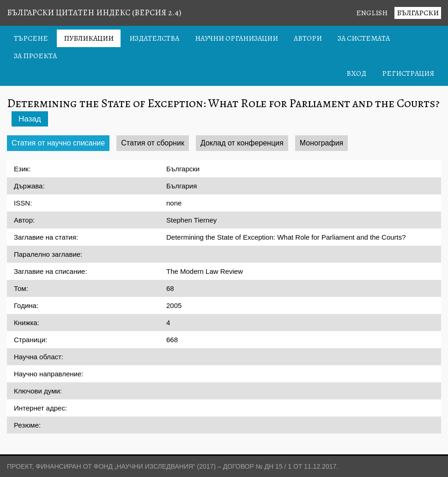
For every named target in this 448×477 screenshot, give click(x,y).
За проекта (35, 56)
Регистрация (408, 73)
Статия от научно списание (58, 143)
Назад (30, 119)
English (372, 13)
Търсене (31, 38)
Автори (308, 38)
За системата (364, 38)
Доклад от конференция (242, 143)
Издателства (154, 38)
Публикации (89, 38)
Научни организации (236, 38)
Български (418, 13)
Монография (322, 143)
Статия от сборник (153, 143)
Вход (356, 73)
